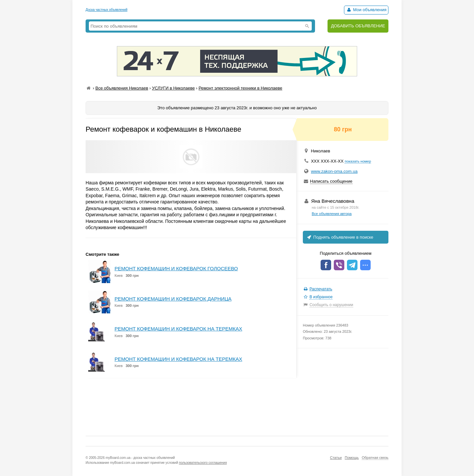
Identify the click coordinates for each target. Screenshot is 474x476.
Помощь (352, 458)
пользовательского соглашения (203, 463)
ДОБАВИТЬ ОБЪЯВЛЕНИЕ (358, 26)
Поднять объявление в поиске (340, 237)
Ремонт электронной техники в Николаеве (240, 88)
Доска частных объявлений (106, 10)
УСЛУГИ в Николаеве (173, 88)
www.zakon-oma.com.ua (334, 171)
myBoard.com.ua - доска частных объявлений (140, 458)
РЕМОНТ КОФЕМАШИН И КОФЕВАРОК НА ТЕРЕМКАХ (178, 329)
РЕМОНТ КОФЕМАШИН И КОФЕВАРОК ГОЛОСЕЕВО (176, 268)
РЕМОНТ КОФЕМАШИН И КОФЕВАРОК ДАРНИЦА (173, 299)
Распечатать (321, 289)
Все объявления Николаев (122, 88)
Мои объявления (366, 10)
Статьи (336, 458)
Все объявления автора (332, 214)
